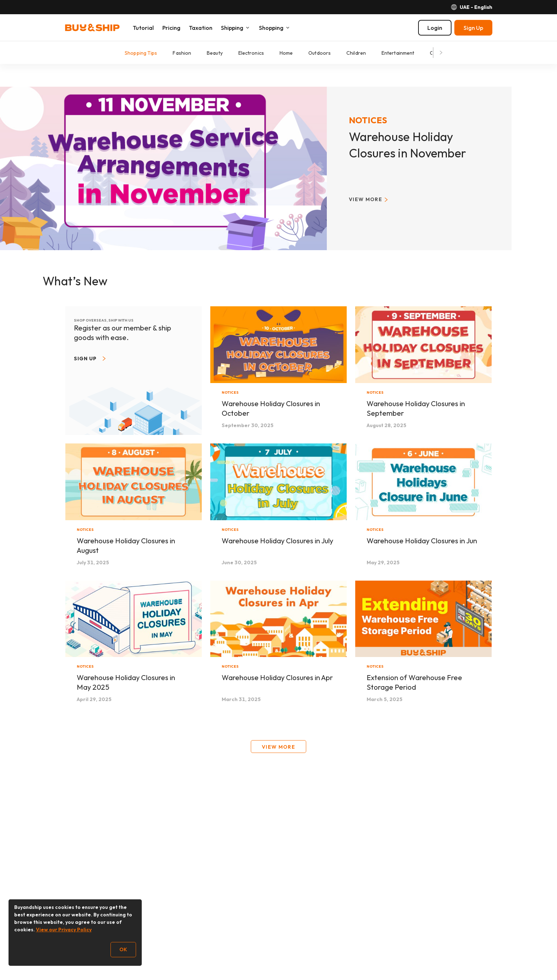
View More (278, 747)
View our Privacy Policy (64, 930)
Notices (368, 120)
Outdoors (320, 53)
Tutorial (143, 28)
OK (123, 949)
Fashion (182, 53)
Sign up (85, 359)
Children (356, 53)
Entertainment (398, 53)
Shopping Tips (141, 53)
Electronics (251, 53)
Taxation (201, 28)
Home (286, 53)
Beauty (215, 53)
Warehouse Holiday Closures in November (407, 145)
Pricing (171, 28)
